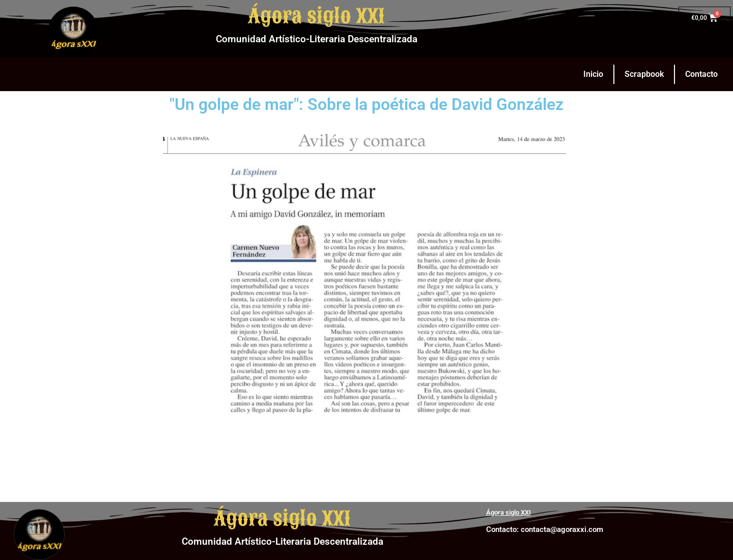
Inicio (593, 74)
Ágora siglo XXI (316, 16)
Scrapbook (644, 74)
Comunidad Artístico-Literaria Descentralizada (317, 39)
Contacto (701, 74)
